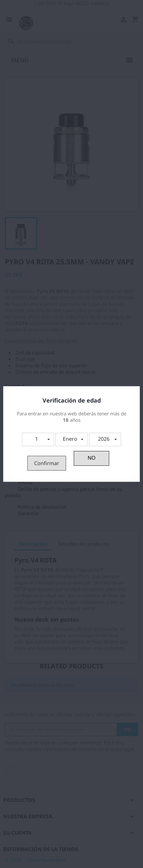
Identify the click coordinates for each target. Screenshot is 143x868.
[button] (38, 439)
